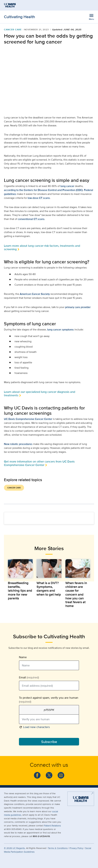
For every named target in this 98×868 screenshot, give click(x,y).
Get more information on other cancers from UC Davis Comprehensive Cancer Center (39, 463)
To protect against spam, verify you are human (49, 700)
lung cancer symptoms (61, 329)
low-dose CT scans (39, 198)
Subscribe (49, 742)
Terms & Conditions (58, 848)
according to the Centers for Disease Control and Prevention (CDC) (43, 190)
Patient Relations (52, 825)
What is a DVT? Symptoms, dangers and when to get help (49, 589)
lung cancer (67, 186)
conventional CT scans (31, 219)
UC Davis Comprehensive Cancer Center (28, 419)
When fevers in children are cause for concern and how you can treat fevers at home (76, 594)
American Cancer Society (35, 294)
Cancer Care (13, 29)
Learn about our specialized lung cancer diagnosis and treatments (40, 393)
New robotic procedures (18, 444)
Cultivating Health (19, 17)
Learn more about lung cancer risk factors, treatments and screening (42, 247)
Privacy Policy (76, 848)
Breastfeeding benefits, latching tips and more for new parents (20, 591)
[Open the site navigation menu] (91, 17)
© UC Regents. (15, 848)
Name (23, 657)
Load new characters (34, 727)
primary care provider (78, 307)
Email (29, 677)
